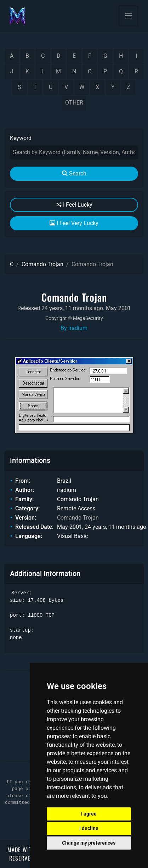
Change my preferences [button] (89, 843)
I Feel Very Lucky (74, 223)
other (74, 103)
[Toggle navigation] (128, 16)
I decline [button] (89, 828)
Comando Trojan (42, 264)
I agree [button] (89, 814)
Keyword (21, 138)
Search (74, 173)
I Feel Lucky (74, 205)
